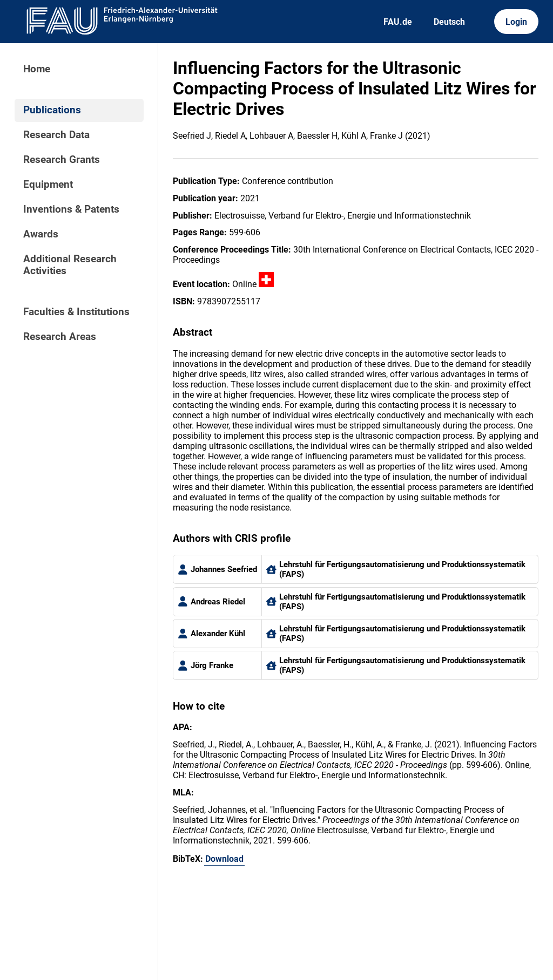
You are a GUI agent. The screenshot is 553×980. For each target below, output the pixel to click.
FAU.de (398, 22)
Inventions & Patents (71, 209)
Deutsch (449, 22)
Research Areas (60, 337)
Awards (41, 234)
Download (224, 859)
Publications (52, 110)
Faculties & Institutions (76, 312)
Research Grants (62, 160)
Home (37, 69)
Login (516, 22)
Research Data (56, 135)
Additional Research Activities (70, 265)
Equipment (48, 185)
